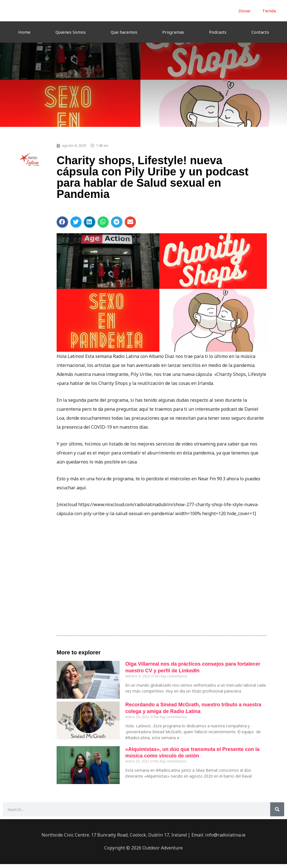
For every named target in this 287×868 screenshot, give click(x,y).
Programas (173, 32)
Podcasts (218, 32)
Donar (245, 11)
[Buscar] (277, 809)
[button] (62, 222)
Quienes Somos (71, 32)
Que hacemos (124, 32)
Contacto (260, 32)
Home (24, 32)
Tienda (269, 11)
